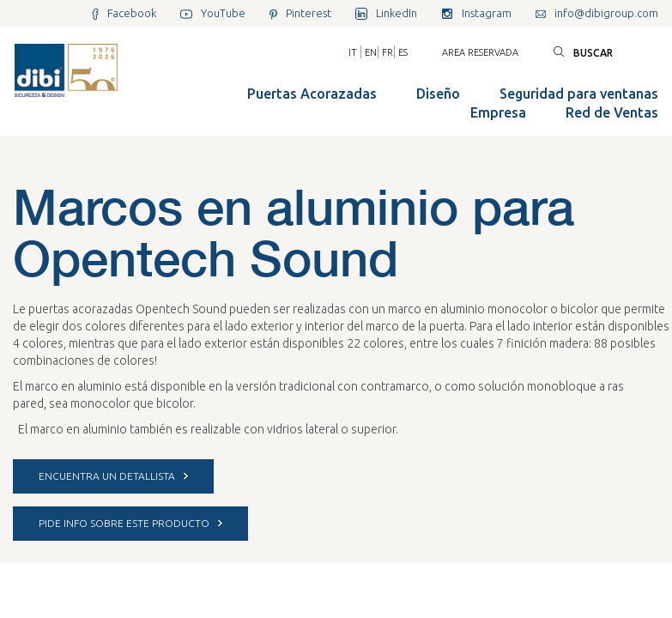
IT (353, 52)
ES (403, 52)
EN (371, 52)
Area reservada (480, 52)
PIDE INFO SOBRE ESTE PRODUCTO (130, 523)
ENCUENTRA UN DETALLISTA (113, 476)
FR (387, 52)
